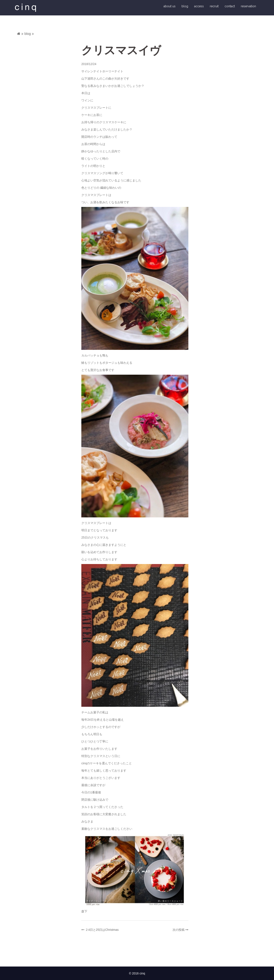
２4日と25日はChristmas (102, 931)
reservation (248, 7)
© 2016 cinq (137, 974)
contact (230, 7)
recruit (214, 7)
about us (170, 7)
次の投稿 (179, 931)
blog (185, 7)
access (199, 7)
